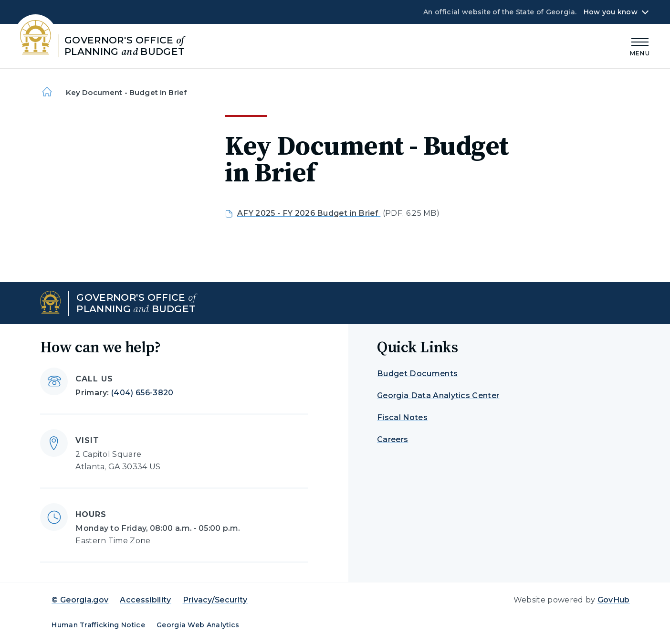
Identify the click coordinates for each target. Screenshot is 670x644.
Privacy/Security (215, 600)
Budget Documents (417, 374)
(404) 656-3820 (142, 393)
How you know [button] (611, 12)
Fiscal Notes (402, 417)
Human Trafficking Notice (98, 625)
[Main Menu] (640, 46)
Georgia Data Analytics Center (438, 396)
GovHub (614, 600)
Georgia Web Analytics (198, 625)
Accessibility (145, 600)
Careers (393, 439)
